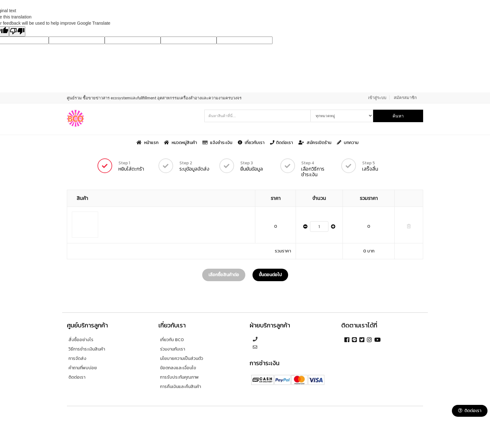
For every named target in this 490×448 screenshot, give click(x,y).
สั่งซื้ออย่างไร (81, 340)
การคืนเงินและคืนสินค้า (180, 387)
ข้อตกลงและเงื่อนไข (178, 368)
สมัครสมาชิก (405, 97)
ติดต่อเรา (282, 143)
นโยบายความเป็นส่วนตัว (182, 358)
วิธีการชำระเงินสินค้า (87, 349)
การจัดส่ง (77, 358)
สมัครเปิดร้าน (315, 143)
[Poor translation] (17, 31)
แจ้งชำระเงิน (218, 143)
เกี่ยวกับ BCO (172, 340)
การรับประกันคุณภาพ (179, 377)
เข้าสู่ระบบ (377, 97)
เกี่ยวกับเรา (252, 143)
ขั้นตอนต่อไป (270, 275)
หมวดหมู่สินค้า (181, 143)
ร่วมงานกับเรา (172, 349)
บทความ (348, 143)
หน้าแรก (148, 143)
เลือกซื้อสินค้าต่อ (224, 275)
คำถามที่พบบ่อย (83, 368)
